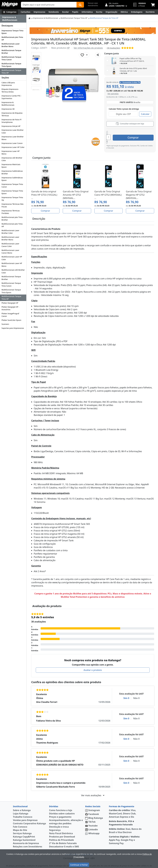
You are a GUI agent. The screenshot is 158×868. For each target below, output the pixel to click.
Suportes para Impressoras (13, 328)
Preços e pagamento (60, 810)
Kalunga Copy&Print (24, 830)
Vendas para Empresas (25, 814)
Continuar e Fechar (79, 865)
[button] (36, 57)
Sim (126, 692)
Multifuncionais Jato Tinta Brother (12, 219)
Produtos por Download (62, 830)
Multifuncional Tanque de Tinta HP (104, 18)
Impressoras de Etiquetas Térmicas (12, 114)
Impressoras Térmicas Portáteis (11, 212)
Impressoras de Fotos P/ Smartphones (11, 121)
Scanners (5, 324)
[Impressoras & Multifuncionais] (39, 12)
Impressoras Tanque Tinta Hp (12, 199)
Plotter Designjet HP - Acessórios (10, 308)
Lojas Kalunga (21, 807)
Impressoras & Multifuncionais (8, 104)
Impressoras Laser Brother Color (13, 131)
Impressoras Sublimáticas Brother (12, 172)
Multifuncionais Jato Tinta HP (12, 38)
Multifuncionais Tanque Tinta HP (11, 71)
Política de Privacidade (62, 833)
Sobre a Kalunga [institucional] (22, 804)
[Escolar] (66, 12)
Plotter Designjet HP (10, 303)
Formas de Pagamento (122, 800)
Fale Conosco (20, 820)
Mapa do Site (20, 824)
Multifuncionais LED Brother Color (13, 271)
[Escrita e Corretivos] (99, 12)
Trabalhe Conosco (23, 810)
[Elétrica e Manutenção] (124, 12)
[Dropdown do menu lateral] (13, 19)
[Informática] (87, 12)
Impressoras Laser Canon (12, 143)
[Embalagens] (137, 12)
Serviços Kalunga (22, 827)
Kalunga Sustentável (24, 833)
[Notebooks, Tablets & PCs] (54, 12)
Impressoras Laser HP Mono (11, 152)
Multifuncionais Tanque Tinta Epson (11, 65)
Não (136, 692)
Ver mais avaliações (93, 789)
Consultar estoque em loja (130, 124)
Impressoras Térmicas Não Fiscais (13, 205)
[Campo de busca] (49, 5)
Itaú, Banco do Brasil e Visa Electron (125, 824)
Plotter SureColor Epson (11, 320)
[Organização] (111, 12)
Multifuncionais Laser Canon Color (10, 245)
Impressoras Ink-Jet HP (11, 126)
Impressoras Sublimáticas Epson (12, 179)
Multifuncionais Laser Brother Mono (11, 45)
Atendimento (93, 6)
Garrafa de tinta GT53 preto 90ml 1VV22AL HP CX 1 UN (133, 70)
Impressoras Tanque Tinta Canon (12, 185)
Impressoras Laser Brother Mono (13, 138)
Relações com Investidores (28, 840)
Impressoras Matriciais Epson (11, 166)
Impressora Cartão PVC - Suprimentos (12, 97)
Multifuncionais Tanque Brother (11, 52)
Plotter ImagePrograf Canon (10, 315)
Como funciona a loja (61, 804)
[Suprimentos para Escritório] (150, 12)
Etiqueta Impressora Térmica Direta (10, 90)
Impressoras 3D (8, 109)
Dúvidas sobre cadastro (62, 807)
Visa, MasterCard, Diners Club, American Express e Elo (122, 807)
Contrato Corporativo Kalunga (29, 817)
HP (68, 48)
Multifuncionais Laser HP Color (12, 258)
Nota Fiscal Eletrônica (61, 827)
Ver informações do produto (88, 48)
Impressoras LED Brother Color (12, 159)
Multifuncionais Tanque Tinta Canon (11, 58)
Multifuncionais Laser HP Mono (12, 265)
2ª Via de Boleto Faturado (63, 837)
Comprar (137, 134)
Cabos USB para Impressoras (8, 84)
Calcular (145, 114)
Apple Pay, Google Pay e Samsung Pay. (124, 833)
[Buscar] (80, 5)
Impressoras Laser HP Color (13, 147)
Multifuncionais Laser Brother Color (10, 232)
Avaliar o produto (93, 664)
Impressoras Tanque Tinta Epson (12, 32)
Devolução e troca (59, 820)
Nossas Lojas (93, 3)
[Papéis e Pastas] (75, 12)
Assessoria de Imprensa (26, 837)
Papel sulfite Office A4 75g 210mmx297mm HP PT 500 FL (132, 60)
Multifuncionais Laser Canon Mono (10, 252)
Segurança (55, 824)
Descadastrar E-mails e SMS (64, 840)
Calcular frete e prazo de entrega (124, 109)
